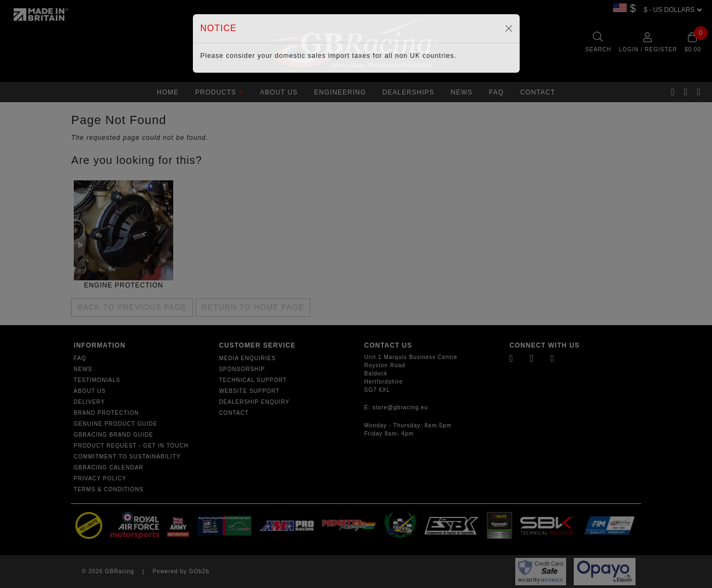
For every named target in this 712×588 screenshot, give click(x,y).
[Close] (509, 28)
